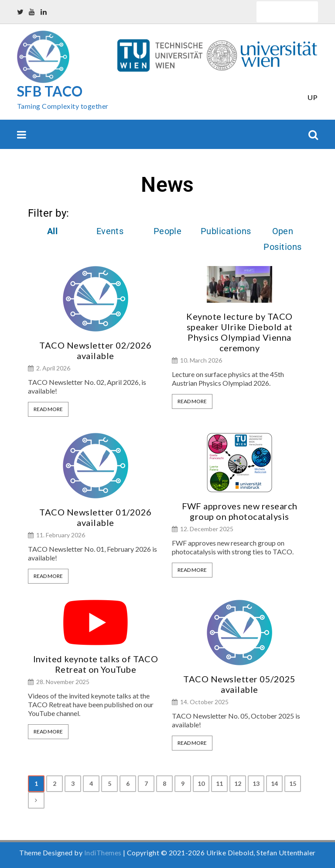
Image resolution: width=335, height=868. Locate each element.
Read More (48, 409)
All (52, 231)
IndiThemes (103, 852)
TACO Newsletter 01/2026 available (95, 517)
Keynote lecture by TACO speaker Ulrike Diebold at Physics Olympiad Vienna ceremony (239, 332)
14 (275, 783)
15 (293, 783)
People (168, 231)
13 (256, 783)
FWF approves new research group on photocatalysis (240, 511)
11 (220, 783)
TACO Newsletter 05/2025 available (239, 684)
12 (238, 783)
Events (110, 231)
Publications (226, 231)
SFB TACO (50, 91)
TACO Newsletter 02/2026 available (95, 350)
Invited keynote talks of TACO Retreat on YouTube (96, 664)
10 (201, 783)
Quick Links (287, 12)
